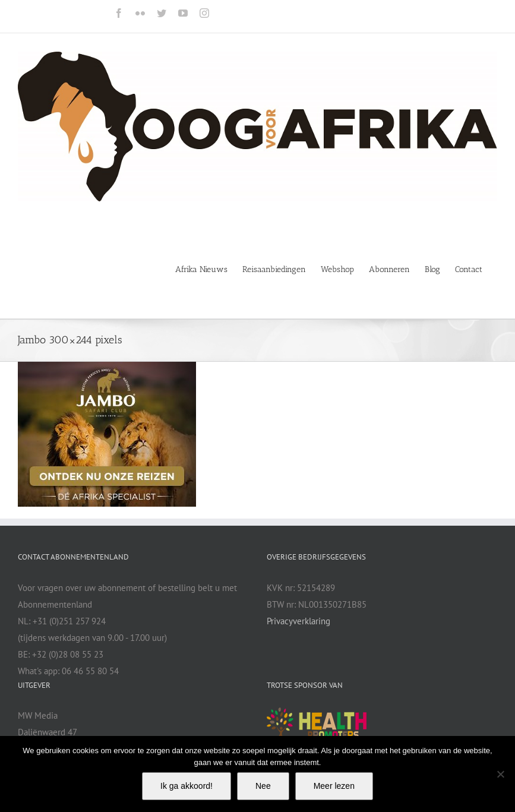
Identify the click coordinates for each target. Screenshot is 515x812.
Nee (263, 786)
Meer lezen (334, 786)
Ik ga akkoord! (187, 786)
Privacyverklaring (298, 621)
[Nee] (500, 774)
